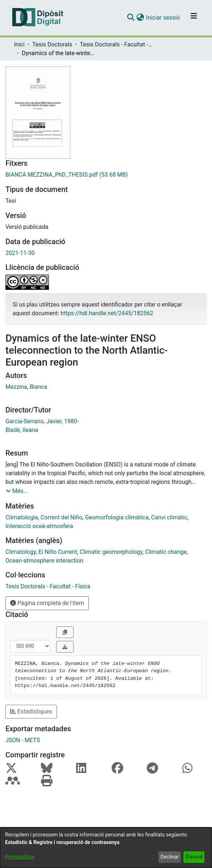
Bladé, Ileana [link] (22, 430)
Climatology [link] (21, 552)
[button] (131, 18)
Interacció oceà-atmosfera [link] (39, 526)
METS (32, 740)
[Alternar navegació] (194, 18)
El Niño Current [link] (58, 552)
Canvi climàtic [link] (169, 517)
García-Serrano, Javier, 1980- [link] (42, 421)
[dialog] (106, 848)
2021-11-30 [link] (20, 253)
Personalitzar (20, 857)
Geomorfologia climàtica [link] (117, 517)
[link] (106, 175)
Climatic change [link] (166, 552)
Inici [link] (19, 44)
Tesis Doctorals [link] (52, 44)
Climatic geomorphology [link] (111, 552)
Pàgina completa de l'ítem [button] (47, 603)
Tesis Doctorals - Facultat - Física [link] (116, 44)
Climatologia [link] (22, 517)
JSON (13, 740)
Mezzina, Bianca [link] (26, 387)
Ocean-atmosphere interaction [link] (44, 561)
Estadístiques (31, 711)
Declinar (170, 857)
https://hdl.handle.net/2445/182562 (107, 313)
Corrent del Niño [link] (61, 517)
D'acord (194, 857)
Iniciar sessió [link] (163, 18)
